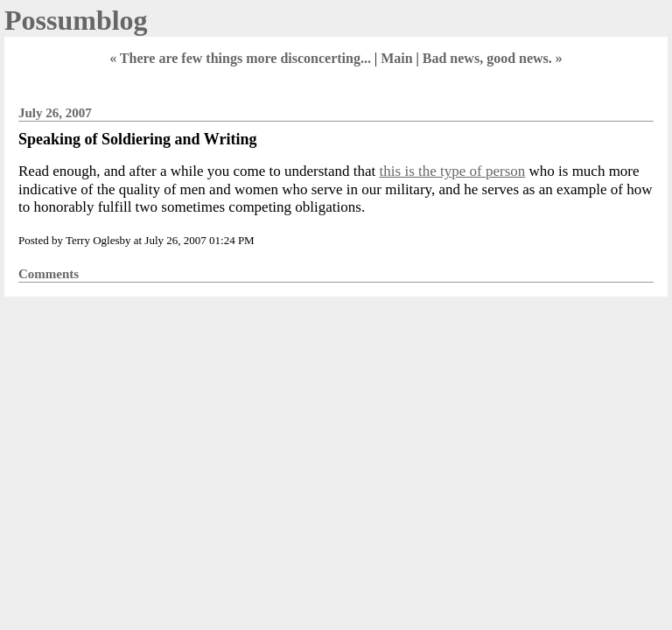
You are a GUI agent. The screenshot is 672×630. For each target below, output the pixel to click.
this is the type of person (453, 171)
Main (396, 58)
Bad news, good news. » (493, 58)
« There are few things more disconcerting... (240, 58)
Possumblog (76, 20)
